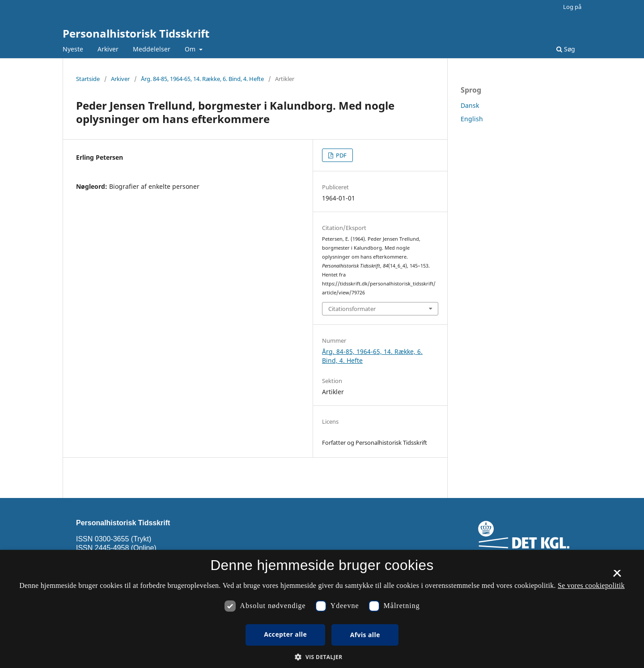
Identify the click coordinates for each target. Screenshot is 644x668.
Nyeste (73, 49)
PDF (341, 155)
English (472, 119)
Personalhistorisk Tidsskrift (136, 33)
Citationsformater (352, 309)
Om (191, 49)
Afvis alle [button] (365, 635)
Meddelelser (152, 49)
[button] (322, 657)
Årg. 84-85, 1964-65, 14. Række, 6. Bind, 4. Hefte (202, 79)
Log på (572, 7)
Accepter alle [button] (285, 634)
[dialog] (322, 609)
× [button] (617, 576)
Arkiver (108, 49)
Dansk (470, 105)
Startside (88, 79)
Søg (566, 49)
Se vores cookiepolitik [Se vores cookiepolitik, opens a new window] (591, 585)
